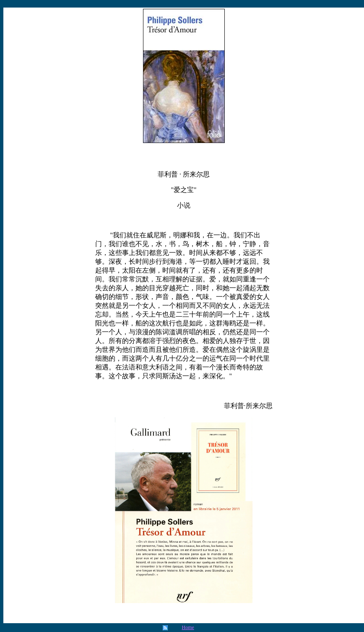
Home (188, 627)
